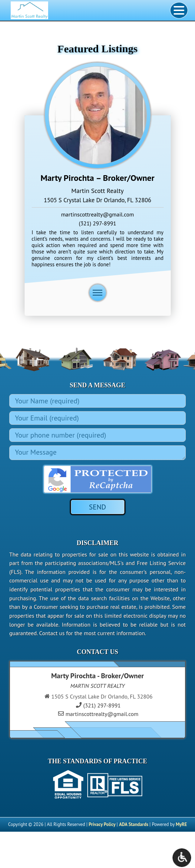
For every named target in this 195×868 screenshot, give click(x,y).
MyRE (181, 824)
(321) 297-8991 (97, 223)
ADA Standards (134, 824)
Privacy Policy (102, 824)
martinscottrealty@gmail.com (97, 214)
